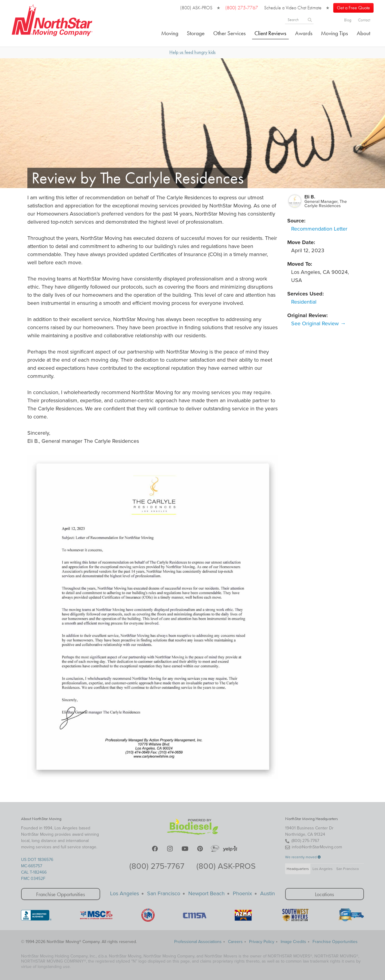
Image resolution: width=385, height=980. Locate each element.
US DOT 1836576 (37, 860)
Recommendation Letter (319, 228)
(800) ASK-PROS (196, 8)
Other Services (229, 33)
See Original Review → (318, 323)
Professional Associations (198, 941)
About (363, 33)
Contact (364, 20)
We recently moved (303, 857)
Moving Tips (334, 33)
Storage (196, 33)
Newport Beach (206, 893)
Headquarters (298, 869)
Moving (170, 33)
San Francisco (348, 869)
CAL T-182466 (34, 872)
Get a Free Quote (353, 8)
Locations (324, 894)
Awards (304, 33)
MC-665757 (32, 866)
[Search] (320, 19)
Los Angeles (323, 869)
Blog (348, 20)
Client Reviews (270, 33)
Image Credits (293, 941)
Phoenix (242, 893)
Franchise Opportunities (60, 894)
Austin (268, 893)
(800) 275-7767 (157, 866)
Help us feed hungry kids (192, 52)
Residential (304, 302)
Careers (235, 941)
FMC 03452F (33, 879)
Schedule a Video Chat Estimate (293, 8)
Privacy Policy (262, 941)
